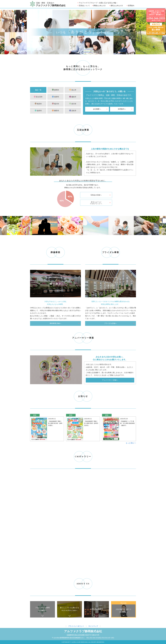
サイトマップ (93, 626)
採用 (131, 6)
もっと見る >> (131, 443)
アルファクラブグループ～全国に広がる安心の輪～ (98, 3)
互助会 (84, 6)
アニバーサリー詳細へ (110, 380)
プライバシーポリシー (76, 626)
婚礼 (117, 6)
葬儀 (100, 6)
